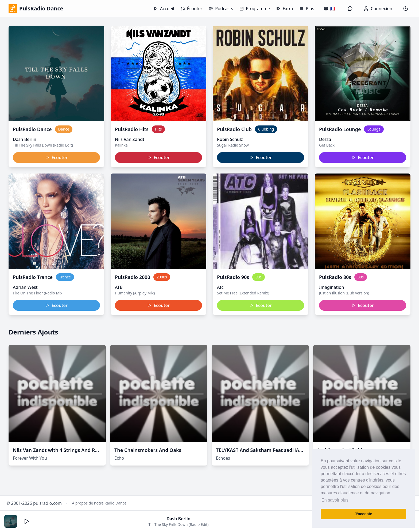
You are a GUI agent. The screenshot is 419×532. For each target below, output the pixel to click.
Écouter (192, 9)
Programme (255, 9)
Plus (307, 9)
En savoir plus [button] (335, 500)
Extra (285, 9)
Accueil (164, 9)
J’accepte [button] (363, 514)
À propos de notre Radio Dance (99, 503)
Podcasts (221, 9)
